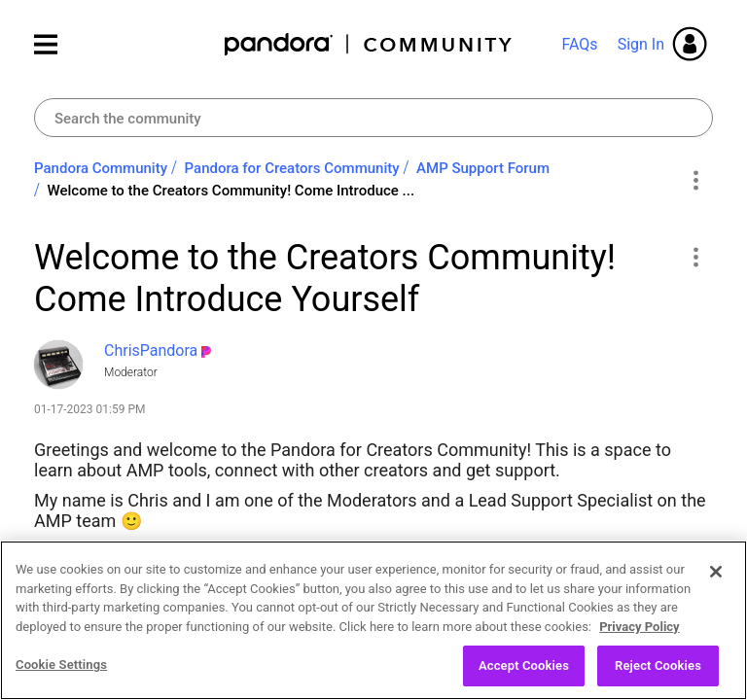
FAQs (579, 44)
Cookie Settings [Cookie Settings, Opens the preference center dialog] (61, 672)
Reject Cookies (658, 673)
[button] (695, 257)
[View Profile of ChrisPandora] (151, 350)
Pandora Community (369, 44)
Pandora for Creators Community (292, 168)
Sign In (641, 44)
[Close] (716, 578)
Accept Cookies (524, 673)
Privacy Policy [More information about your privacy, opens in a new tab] (639, 633)
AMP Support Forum (483, 168)
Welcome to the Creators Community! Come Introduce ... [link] (231, 191)
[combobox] (373, 118)
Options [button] (695, 180)
